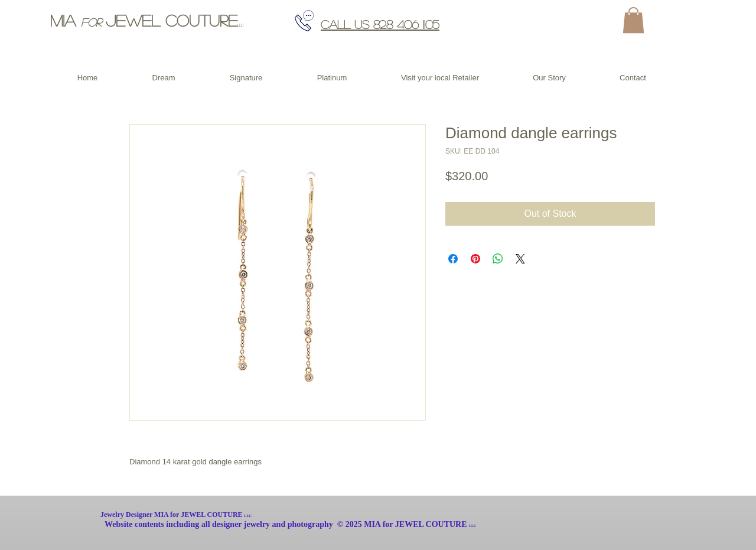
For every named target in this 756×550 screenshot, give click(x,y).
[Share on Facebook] (453, 259)
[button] (633, 20)
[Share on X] (520, 259)
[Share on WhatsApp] (498, 259)
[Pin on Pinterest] (475, 259)
